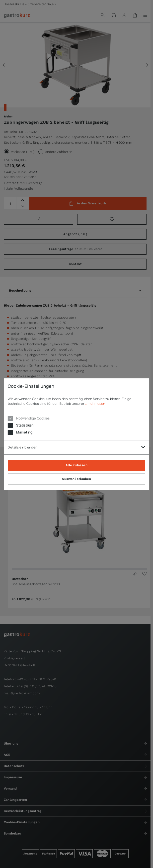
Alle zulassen (76, 465)
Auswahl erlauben (76, 479)
